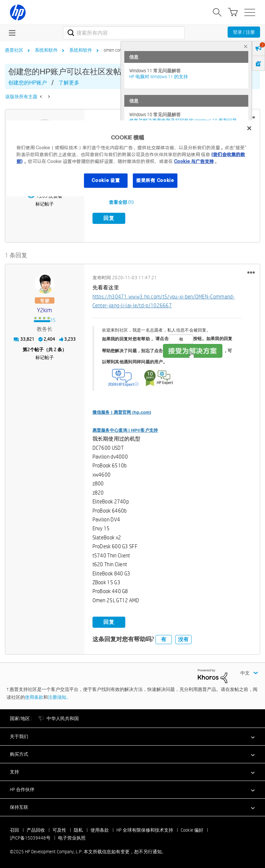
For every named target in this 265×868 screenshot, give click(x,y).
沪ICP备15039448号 (30, 838)
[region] (132, 158)
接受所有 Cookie (155, 180)
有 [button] (164, 639)
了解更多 (69, 83)
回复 (109, 218)
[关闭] (249, 128)
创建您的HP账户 (28, 83)
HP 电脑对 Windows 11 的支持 (159, 77)
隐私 (78, 830)
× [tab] (246, 46)
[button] (251, 272)
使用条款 (34, 696)
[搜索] (124, 33)
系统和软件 (46, 50)
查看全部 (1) (121, 202)
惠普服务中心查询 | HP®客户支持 (125, 430)
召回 (14, 830)
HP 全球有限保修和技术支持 (145, 830)
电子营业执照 (72, 838)
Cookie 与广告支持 (194, 161)
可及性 (59, 830)
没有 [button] (183, 639)
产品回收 (36, 830)
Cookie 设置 (106, 180)
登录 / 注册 (244, 32)
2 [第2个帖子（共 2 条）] (29, 349)
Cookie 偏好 (192, 830)
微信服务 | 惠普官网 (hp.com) (122, 412)
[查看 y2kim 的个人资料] (45, 310)
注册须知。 (59, 696)
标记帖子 (45, 204)
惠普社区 (14, 50)
